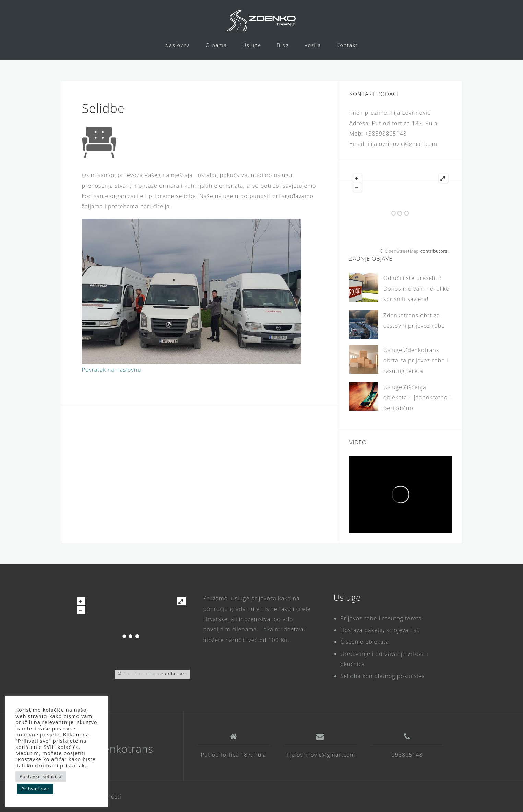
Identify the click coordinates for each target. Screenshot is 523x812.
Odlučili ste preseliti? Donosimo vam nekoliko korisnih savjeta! (417, 288)
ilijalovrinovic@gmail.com (320, 755)
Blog (283, 45)
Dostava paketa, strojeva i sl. (380, 630)
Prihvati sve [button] (35, 789)
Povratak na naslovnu (112, 370)
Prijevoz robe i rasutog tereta (381, 618)
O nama (216, 45)
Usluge (252, 45)
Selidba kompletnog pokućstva (383, 676)
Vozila (313, 45)
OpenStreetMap (402, 251)
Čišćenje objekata (365, 642)
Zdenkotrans (122, 749)
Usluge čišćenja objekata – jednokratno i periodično (417, 398)
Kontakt (347, 45)
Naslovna (178, 45)
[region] (192, 292)
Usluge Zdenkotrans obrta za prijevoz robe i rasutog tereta (416, 361)
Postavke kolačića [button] (41, 776)
